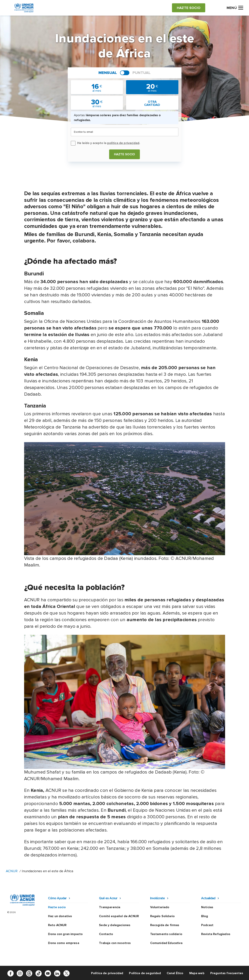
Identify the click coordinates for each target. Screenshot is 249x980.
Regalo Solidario (163, 916)
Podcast (207, 925)
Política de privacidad (107, 973)
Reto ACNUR (57, 925)
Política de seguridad (145, 973)
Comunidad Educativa (166, 943)
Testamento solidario (166, 934)
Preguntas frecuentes (227, 973)
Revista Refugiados (216, 934)
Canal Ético (175, 973)
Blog (205, 916)
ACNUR (12, 871)
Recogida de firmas (165, 925)
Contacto (106, 934)
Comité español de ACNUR (119, 916)
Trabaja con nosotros (115, 943)
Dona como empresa (64, 943)
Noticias (207, 907)
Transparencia (110, 907)
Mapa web (197, 973)
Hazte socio (125, 154)
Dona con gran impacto (65, 934)
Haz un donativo (60, 916)
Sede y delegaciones (115, 925)
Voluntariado (160, 907)
